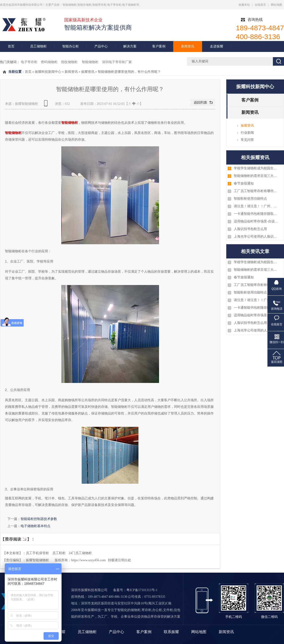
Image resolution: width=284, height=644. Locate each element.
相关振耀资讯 (255, 157)
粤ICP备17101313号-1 (142, 590)
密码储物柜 (49, 62)
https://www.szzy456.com (88, 560)
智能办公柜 (71, 46)
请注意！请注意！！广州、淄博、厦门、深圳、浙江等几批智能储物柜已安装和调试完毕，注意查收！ (256, 206)
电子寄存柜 (29, 62)
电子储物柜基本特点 (35, 526)
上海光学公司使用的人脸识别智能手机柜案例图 (256, 237)
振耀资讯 (88, 72)
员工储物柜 (38, 46)
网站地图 (276, 5)
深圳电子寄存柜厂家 (117, 62)
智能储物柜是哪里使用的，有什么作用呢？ (129, 72)
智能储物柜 (90, 62)
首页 (11, 46)
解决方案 (130, 46)
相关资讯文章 (255, 251)
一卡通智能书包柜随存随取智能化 (256, 214)
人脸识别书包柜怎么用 (250, 229)
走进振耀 (217, 46)
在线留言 (260, 5)
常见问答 (247, 140)
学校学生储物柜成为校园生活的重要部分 (256, 168)
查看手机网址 (47, 105)
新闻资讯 (188, 46)
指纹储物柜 (70, 62)
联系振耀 (171, 632)
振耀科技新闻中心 (48, 72)
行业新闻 (247, 133)
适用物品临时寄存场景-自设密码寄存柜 (256, 221)
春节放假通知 (244, 183)
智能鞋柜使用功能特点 (250, 199)
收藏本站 (244, 5)
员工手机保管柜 (37, 553)
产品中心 (101, 46)
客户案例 (159, 46)
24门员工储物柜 (80, 553)
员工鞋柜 (59, 553)
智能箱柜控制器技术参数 (39, 519)
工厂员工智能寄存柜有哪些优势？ (256, 191)
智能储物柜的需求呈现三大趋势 (256, 176)
